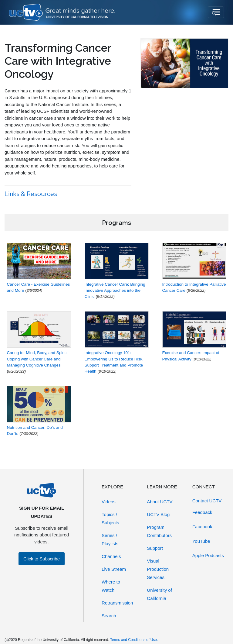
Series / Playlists (110, 539)
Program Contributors (159, 531)
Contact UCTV (207, 501)
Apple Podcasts (208, 555)
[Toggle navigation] (216, 12)
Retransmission (117, 603)
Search (109, 616)
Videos (109, 502)
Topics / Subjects (110, 518)
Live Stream (114, 569)
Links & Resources (32, 194)
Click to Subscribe (42, 559)
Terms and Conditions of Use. (134, 640)
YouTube (201, 541)
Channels (111, 556)
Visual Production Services (158, 569)
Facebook (202, 527)
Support (155, 548)
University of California (159, 594)
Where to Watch (111, 586)
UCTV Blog (158, 514)
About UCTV (160, 502)
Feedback (202, 512)
